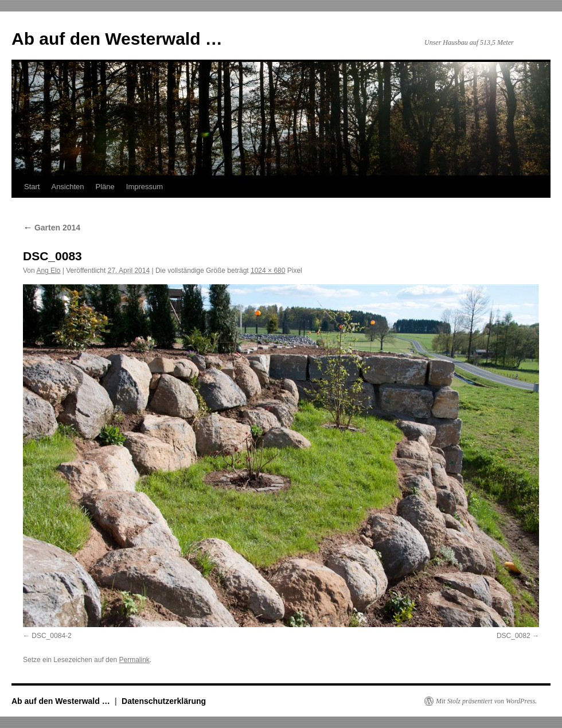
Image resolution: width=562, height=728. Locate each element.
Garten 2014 (52, 228)
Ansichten (67, 187)
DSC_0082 (514, 636)
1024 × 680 (268, 271)
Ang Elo (48, 271)
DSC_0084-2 (51, 636)
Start (32, 187)
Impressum (145, 187)
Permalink (134, 660)
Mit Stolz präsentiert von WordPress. (486, 701)
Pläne (105, 187)
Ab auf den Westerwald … (117, 39)
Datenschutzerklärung (164, 701)
